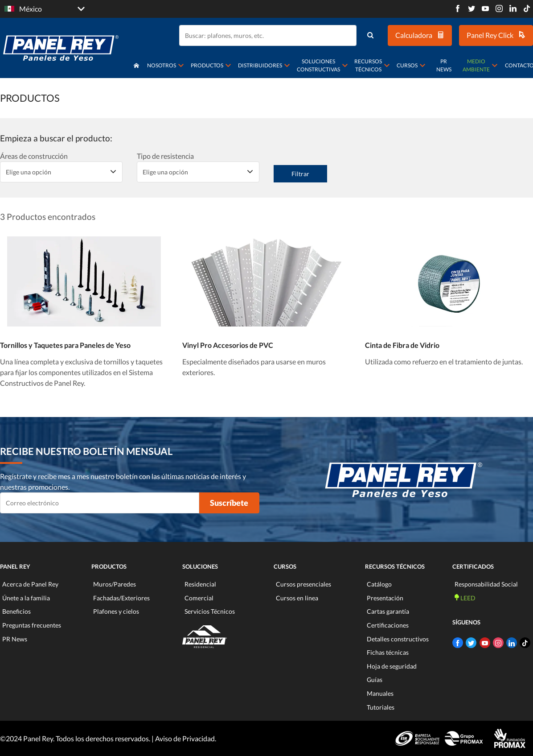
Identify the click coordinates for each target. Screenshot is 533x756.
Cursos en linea (297, 598)
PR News (444, 65)
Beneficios (16, 611)
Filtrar (300, 174)
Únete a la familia (26, 598)
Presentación (385, 598)
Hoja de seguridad (392, 666)
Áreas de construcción (34, 156)
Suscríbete (229, 503)
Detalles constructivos (398, 639)
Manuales (380, 693)
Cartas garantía (388, 611)
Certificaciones (388, 625)
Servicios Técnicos (210, 611)
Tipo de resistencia (165, 156)
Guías (375, 680)
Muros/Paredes (115, 584)
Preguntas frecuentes (32, 625)
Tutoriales (381, 707)
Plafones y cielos (116, 611)
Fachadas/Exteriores (121, 598)
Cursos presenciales (303, 584)
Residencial (200, 584)
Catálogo (379, 584)
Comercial (199, 598)
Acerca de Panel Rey (30, 584)
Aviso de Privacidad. (186, 738)
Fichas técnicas (388, 652)
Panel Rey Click (496, 35)
